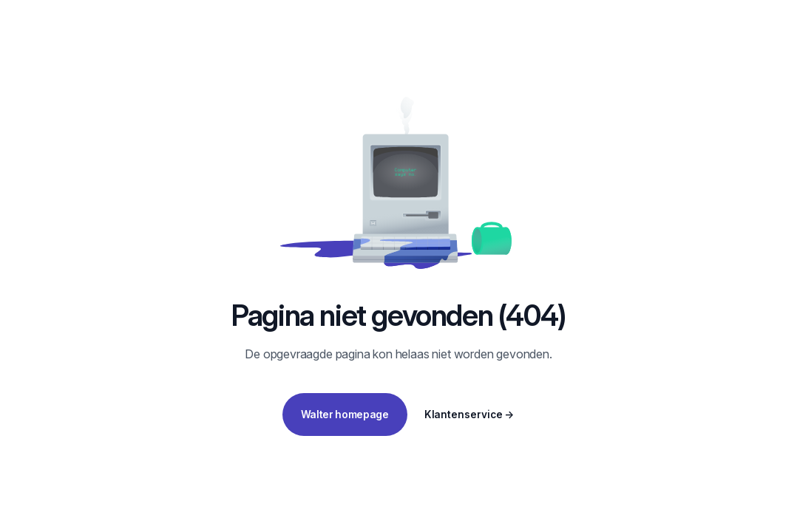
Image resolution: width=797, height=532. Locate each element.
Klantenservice (469, 415)
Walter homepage (345, 415)
